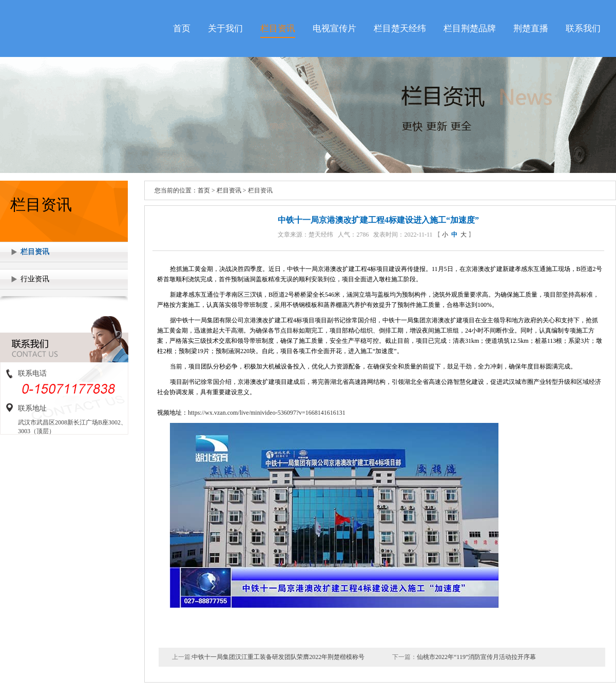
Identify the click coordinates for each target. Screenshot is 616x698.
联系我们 (583, 28)
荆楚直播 (531, 28)
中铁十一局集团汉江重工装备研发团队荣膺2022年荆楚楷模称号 (278, 657)
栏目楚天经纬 (400, 28)
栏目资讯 (278, 28)
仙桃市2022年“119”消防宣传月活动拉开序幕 (476, 657)
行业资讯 (35, 279)
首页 (182, 28)
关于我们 (225, 28)
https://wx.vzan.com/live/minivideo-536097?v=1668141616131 (267, 413)
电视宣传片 (334, 28)
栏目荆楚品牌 (470, 28)
